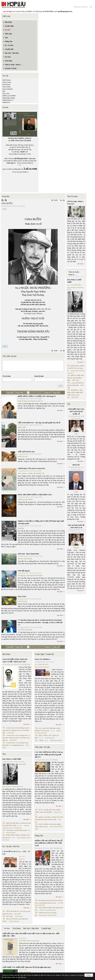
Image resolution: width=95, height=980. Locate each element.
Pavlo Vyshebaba (8, 89)
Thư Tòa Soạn (72, 196)
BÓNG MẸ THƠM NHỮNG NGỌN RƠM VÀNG (35, 495)
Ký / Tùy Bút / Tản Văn (11, 846)
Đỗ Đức (20, 559)
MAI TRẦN (42, 905)
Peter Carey (6, 94)
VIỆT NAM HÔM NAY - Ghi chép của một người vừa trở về (39, 423)
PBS (4, 91)
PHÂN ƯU (76, 465)
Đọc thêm (60, 410)
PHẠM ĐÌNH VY (8, 100)
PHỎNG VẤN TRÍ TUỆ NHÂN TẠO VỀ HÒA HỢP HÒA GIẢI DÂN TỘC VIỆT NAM (49, 843)
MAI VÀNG (22, 596)
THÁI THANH (22, 601)
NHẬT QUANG (23, 456)
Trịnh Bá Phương (52, 915)
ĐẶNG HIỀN (22, 427)
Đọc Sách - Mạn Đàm (31, 928)
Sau (61, 200)
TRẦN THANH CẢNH (56, 741)
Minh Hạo (21, 528)
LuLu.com (32, 158)
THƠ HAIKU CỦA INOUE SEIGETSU (32, 468)
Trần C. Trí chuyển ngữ (15, 828)
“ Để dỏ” (41, 740)
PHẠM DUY (6, 102)
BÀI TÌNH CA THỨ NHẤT (12, 759)
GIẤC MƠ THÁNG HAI (26, 452)
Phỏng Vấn (39, 836)
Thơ (4, 754)
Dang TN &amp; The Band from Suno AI (30, 401)
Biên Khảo (6, 654)
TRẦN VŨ (42, 910)
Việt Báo (76, 548)
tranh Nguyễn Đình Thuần (35, 575)
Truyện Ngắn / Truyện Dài (44, 654)
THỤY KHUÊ (10, 733)
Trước (56, 200)
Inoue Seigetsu (22, 473)
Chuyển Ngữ (46, 928)
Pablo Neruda (7, 80)
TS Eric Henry (35, 941)
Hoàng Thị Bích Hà (14, 921)
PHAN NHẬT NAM (51, 910)
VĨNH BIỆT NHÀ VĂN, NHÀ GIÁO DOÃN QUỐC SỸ (76, 411)
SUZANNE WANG (43, 664)
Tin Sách (7, 928)
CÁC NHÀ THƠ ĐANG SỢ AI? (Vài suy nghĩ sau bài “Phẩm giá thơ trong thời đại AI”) (49, 755)
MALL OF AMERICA (43, 659)
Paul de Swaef (7, 82)
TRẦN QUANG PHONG (25, 500)
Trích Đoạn (17, 928)
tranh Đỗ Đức (28, 559)
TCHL (4, 209)
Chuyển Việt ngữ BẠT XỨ (36, 473)
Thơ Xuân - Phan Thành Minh (28, 554)
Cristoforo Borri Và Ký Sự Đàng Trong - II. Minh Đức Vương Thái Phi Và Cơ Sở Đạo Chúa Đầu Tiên (16, 738)
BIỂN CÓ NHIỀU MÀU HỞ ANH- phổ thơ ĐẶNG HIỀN (76, 378)
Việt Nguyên (22, 575)
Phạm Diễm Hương (9, 98)
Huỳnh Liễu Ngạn (11, 833)
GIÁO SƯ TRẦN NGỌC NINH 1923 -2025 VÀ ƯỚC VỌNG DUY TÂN (15, 660)
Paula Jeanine (7, 87)
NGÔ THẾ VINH (26, 664)
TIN (69, 404)
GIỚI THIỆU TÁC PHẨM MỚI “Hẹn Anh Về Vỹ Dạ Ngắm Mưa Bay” (27, 967)
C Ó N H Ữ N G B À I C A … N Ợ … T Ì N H (16, 853)
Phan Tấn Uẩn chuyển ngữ (42, 667)
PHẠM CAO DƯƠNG (9, 96)
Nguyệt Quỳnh (43, 915)
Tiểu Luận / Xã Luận (42, 747)
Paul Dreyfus (6, 85)
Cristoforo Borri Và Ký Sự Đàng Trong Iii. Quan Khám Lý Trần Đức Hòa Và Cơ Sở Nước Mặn (16, 730)
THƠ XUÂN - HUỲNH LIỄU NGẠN (16, 830)
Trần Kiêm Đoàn (58, 848)
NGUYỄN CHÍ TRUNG (25, 630)
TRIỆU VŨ (22, 859)
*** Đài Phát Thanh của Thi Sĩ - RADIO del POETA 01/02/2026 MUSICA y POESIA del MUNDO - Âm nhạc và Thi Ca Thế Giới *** (40, 623)
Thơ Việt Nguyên (24, 571)
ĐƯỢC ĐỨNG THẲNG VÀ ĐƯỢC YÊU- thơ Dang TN (37, 396)
